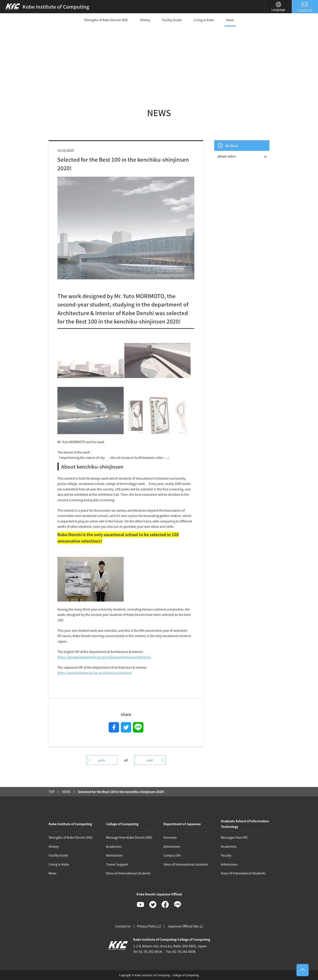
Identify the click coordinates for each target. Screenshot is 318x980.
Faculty (226, 855)
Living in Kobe (204, 20)
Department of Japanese (182, 824)
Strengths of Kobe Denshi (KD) (106, 20)
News (230, 20)
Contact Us (305, 7)
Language (278, 7)
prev (102, 760)
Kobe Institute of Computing (70, 824)
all (126, 760)
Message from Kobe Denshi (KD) (129, 837)
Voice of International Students (243, 873)
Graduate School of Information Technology (245, 824)
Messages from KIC (234, 837)
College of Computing (122, 824)
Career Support (117, 864)
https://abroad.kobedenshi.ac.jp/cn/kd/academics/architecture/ (104, 657)
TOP (52, 792)
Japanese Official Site (185, 926)
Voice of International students (128, 873)
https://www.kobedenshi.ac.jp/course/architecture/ (95, 673)
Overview (170, 837)
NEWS (66, 792)
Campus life (172, 855)
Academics (114, 846)
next (150, 760)
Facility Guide (172, 20)
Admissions (115, 855)
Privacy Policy (149, 926)
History (145, 20)
